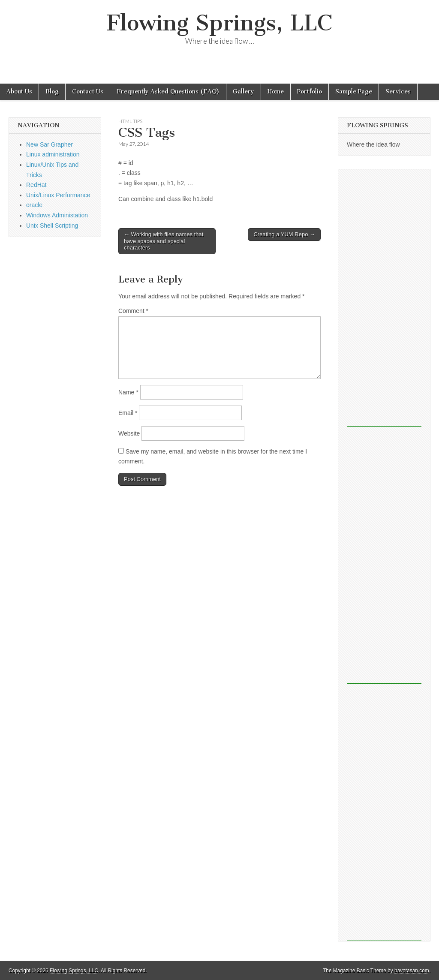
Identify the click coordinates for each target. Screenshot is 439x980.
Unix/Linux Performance (58, 195)
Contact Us (88, 92)
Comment (133, 311)
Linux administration (53, 154)
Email (128, 413)
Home (276, 92)
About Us (19, 92)
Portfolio (310, 92)
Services (398, 92)
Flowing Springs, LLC (219, 23)
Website (129, 433)
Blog (52, 92)
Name (128, 392)
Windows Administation (57, 215)
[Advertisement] (384, 298)
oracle (34, 205)
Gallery (244, 92)
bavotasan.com (412, 971)
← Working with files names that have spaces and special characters (164, 241)
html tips (130, 121)
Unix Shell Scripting (52, 225)
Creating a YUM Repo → (284, 234)
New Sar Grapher (50, 144)
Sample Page (354, 92)
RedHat (36, 185)
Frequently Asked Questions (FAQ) (168, 92)
